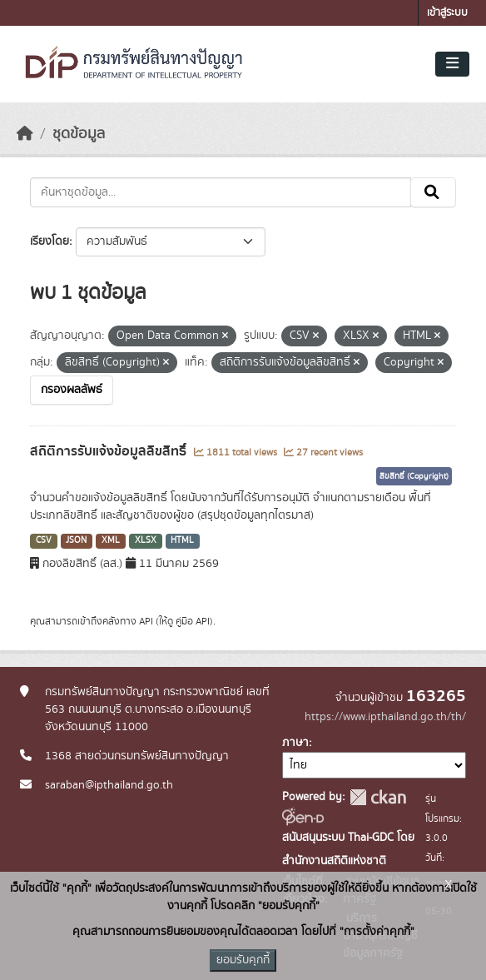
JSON (76, 540)
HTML (182, 540)
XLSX (146, 540)
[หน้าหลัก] (25, 134)
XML (111, 540)
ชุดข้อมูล (79, 134)
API (146, 621)
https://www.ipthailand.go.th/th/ (385, 717)
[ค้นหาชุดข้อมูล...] (221, 192)
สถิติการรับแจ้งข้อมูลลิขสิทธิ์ (110, 451)
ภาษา (295, 743)
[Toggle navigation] (452, 64)
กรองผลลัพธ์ (72, 390)
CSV (44, 540)
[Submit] (433, 192)
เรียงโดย (50, 241)
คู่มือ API (193, 621)
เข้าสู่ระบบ (447, 13)
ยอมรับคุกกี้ (243, 960)
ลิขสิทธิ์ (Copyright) (414, 476)
